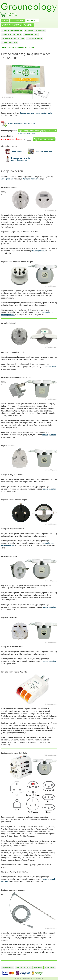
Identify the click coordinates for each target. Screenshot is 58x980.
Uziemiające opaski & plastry (13, 38)
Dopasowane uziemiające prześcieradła (36, 113)
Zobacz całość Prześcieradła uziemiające (18, 48)
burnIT (41, 978)
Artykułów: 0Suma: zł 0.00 (12, 14)
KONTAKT (28, 25)
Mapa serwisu (50, 967)
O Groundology (8, 967)
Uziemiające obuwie (35, 38)
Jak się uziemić (7, 179)
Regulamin (38, 967)
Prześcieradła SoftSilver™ (35, 30)
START (5, 20)
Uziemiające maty (30, 34)
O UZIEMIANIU (18, 20)
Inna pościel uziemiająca (12, 34)
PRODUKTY (32, 20)
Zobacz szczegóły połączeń (27, 133)
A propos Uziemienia (31, 179)
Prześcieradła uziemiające (12, 30)
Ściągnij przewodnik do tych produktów (21, 124)
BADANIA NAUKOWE (11, 25)
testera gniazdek (39, 251)
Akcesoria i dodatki (10, 42)
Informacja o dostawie (24, 967)
